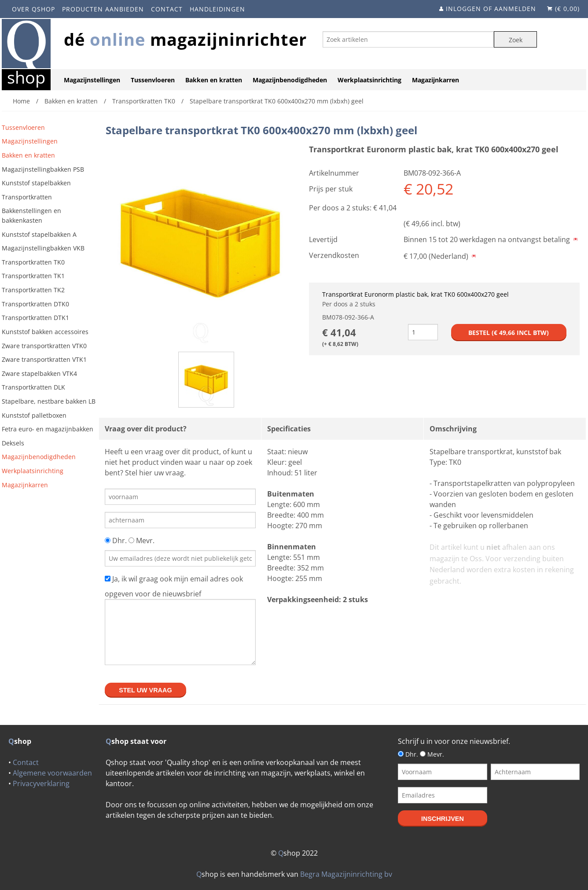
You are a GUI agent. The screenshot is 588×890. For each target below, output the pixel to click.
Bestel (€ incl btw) (509, 333)
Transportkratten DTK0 (35, 304)
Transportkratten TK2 (33, 290)
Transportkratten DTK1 (35, 318)
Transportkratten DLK (33, 387)
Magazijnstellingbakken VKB (43, 248)
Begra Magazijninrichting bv (346, 874)
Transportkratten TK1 (33, 276)
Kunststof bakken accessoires (45, 332)
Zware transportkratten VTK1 (44, 359)
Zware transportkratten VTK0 (44, 346)
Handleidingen (217, 9)
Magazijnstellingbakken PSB (43, 169)
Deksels (13, 443)
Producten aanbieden (103, 9)
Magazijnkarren (435, 80)
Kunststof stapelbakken (36, 183)
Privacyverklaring (41, 783)
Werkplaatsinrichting (369, 80)
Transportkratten (27, 197)
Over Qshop (33, 9)
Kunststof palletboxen (34, 415)
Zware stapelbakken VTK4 (39, 373)
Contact (167, 9)
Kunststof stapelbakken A (39, 234)
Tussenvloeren (153, 80)
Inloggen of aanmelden (491, 9)
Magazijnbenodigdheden (290, 80)
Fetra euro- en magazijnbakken (48, 429)
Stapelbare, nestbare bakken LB (49, 401)
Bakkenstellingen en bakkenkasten (31, 215)
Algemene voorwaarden (52, 773)
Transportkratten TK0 (33, 262)
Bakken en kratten (214, 80)
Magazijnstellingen (92, 80)
